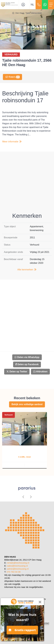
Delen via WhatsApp (27, 357)
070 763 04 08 (14, 572)
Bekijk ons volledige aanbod (27, 404)
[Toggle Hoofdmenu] (51, 5)
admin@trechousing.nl (18, 569)
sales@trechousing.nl (17, 566)
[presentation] (23, 497)
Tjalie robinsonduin (34, 13)
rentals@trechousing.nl (18, 563)
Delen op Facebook (27, 364)
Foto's (12, 77)
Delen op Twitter (17, 372)
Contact (46, 623)
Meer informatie (12, 142)
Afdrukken (40, 372)
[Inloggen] (24, 5)
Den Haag (20, 13)
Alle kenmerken (27, 270)
